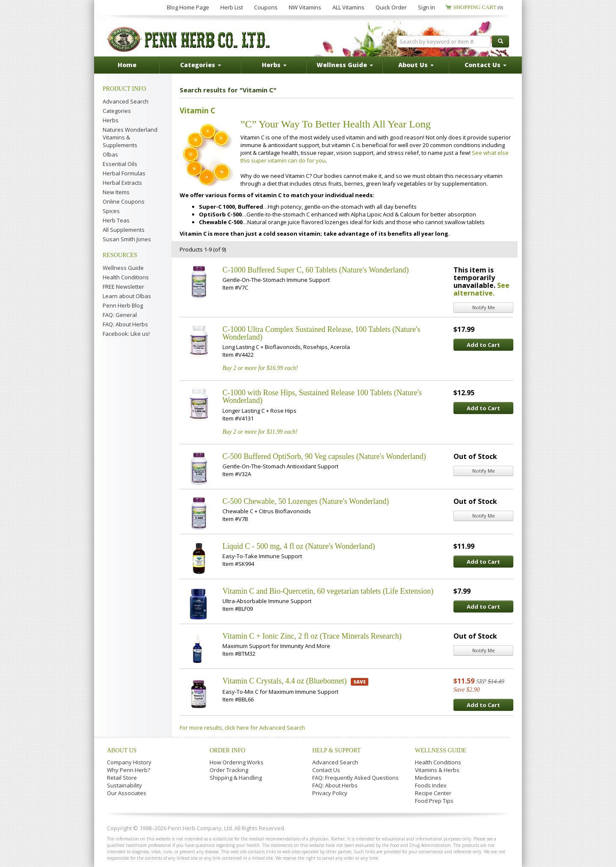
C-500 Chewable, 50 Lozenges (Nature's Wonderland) (306, 501)
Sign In (426, 7)
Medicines (428, 778)
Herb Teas (116, 220)
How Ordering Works (237, 762)
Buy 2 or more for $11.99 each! (260, 432)
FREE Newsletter (123, 287)
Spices (111, 211)
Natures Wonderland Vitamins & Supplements (130, 137)
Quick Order (391, 7)
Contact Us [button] (486, 65)
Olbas (110, 154)
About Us (122, 750)
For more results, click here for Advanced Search (242, 728)
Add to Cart (483, 345)
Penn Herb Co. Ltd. (189, 39)
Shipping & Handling (236, 778)
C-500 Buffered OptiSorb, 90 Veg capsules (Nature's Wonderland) (324, 456)
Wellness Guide (123, 268)
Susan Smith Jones (127, 239)
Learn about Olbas (127, 296)
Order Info (228, 750)
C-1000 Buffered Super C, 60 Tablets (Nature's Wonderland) (315, 270)
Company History (129, 762)
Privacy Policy (330, 793)
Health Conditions (126, 277)
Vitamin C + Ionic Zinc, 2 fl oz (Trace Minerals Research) (312, 636)
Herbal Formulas (124, 173)
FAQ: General (120, 315)
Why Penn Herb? (129, 770)
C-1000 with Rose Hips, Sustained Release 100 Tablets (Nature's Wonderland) (322, 397)
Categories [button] (201, 65)
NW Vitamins (305, 7)
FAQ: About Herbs (125, 324)
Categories (117, 111)
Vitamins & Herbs (437, 770)
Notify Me (484, 307)
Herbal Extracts (122, 183)
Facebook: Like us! (126, 334)
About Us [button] (416, 65)
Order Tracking (229, 770)
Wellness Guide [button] (345, 65)
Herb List (232, 7)
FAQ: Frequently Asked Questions (355, 778)
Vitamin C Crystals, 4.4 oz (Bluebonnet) (284, 681)
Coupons (266, 7)
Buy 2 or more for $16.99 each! (260, 368)
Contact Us (326, 770)
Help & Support (336, 750)
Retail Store (122, 778)
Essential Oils (120, 164)
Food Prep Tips (434, 801)
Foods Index (431, 785)
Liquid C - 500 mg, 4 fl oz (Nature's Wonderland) (299, 546)
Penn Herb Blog (123, 305)
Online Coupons (124, 201)
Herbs (111, 120)
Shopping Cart (478, 7)
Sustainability (124, 785)
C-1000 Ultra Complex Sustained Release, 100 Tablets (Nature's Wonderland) (321, 333)
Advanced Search (126, 101)
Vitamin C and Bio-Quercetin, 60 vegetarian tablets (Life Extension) (328, 591)
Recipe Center (433, 793)
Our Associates (127, 793)
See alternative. (481, 289)
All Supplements (124, 230)
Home (127, 65)
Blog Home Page (188, 7)
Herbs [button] (274, 65)
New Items (116, 192)
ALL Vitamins (348, 7)
